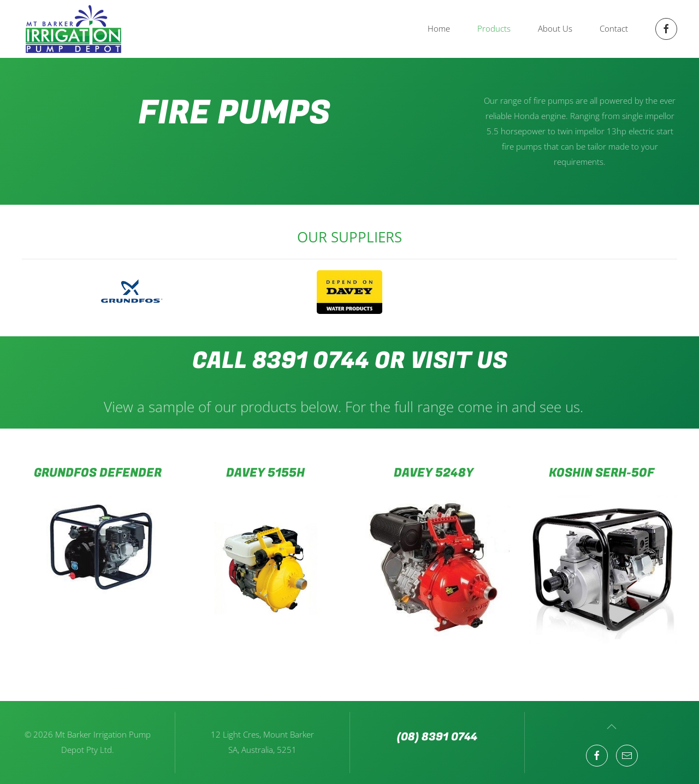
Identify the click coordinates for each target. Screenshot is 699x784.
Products (494, 28)
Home (439, 28)
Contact (614, 28)
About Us (555, 28)
